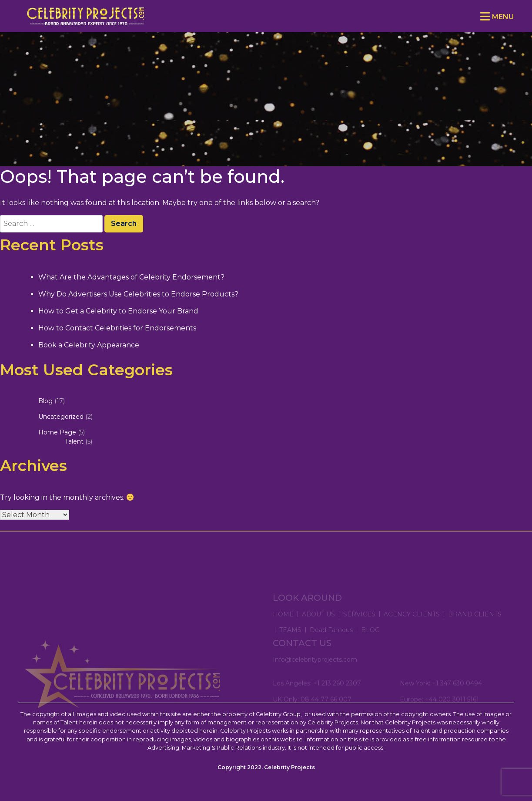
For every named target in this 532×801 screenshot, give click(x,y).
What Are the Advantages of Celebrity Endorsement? (131, 277)
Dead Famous (331, 639)
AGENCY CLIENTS (412, 623)
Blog (45, 401)
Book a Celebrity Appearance (89, 345)
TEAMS (290, 639)
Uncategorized (61, 417)
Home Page (57, 432)
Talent (74, 441)
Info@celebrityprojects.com (315, 666)
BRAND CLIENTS (475, 623)
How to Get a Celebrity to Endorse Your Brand (118, 311)
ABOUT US (318, 623)
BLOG (370, 639)
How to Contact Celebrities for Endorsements (117, 328)
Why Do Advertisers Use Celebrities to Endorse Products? (138, 294)
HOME (283, 623)
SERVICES (359, 623)
